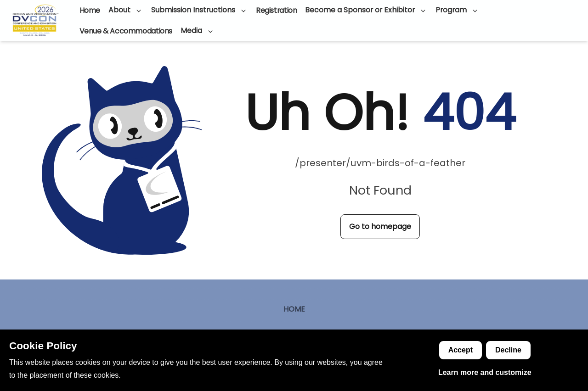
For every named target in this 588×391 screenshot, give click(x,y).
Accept (461, 350)
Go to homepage (380, 226)
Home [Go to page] (90, 10)
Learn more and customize (485, 372)
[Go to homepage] (36, 21)
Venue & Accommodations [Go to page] (126, 31)
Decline (508, 350)
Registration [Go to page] (276, 10)
